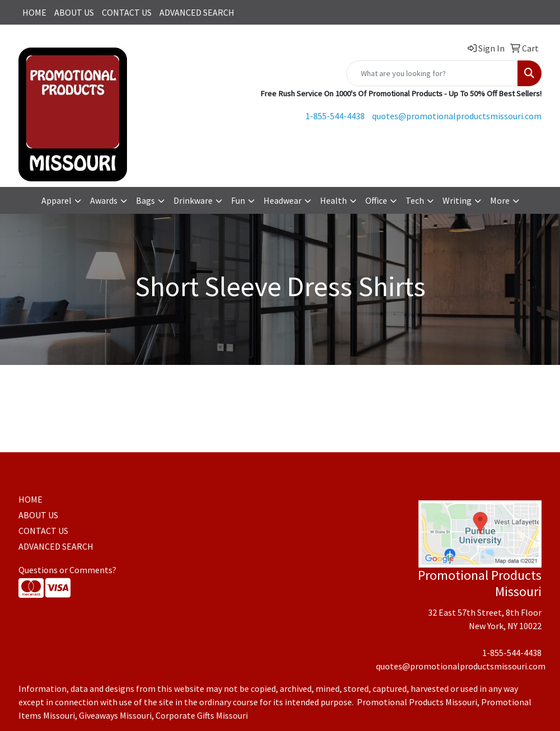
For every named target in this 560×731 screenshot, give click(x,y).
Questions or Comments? (67, 570)
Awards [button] (104, 200)
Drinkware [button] (193, 200)
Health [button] (333, 200)
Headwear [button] (283, 200)
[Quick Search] (432, 73)
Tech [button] (415, 200)
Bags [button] (145, 200)
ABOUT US (74, 12)
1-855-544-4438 (335, 116)
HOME (34, 12)
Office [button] (376, 200)
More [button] (500, 200)
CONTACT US (127, 12)
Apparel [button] (57, 200)
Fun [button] (238, 200)
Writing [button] (457, 200)
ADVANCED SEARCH (197, 12)
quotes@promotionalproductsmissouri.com (457, 116)
